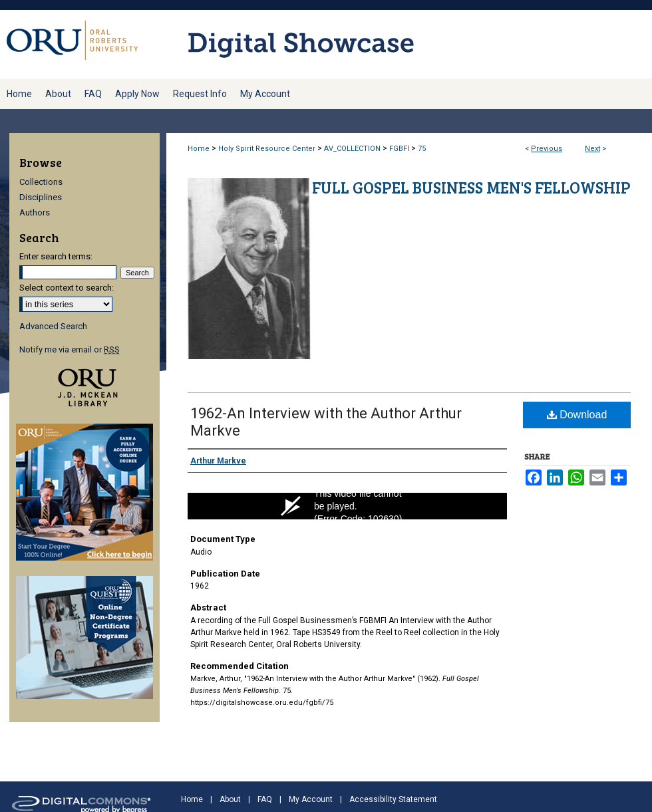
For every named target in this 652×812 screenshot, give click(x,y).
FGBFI (399, 149)
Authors (35, 212)
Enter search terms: (56, 256)
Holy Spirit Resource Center (267, 149)
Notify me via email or (70, 349)
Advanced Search (53, 326)
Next (592, 149)
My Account (311, 799)
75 (422, 149)
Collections (41, 182)
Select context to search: (67, 288)
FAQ (265, 799)
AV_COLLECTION (352, 149)
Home (199, 149)
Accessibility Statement (393, 799)
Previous (547, 149)
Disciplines (41, 197)
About (230, 799)
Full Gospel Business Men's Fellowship (471, 187)
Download (577, 415)
